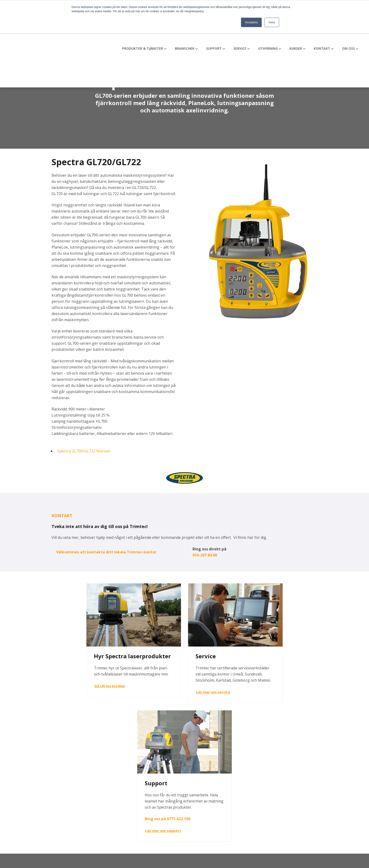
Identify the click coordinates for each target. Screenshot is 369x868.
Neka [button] (272, 22)
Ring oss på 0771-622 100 (264, 691)
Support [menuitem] (195, 771)
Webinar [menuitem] (288, 798)
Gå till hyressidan (75, 692)
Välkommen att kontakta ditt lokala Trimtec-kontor (106, 552)
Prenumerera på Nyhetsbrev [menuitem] (306, 807)
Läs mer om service (168, 691)
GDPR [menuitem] (285, 789)
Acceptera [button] (251, 22)
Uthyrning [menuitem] (197, 789)
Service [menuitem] (194, 780)
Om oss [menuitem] (195, 816)
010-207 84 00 (205, 555)
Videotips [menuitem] (289, 771)
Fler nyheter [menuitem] (291, 762)
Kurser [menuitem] (194, 798)
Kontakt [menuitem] (195, 807)
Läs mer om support (259, 703)
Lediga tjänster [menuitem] (294, 780)
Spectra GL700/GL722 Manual (84, 451)
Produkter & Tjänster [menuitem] (207, 762)
